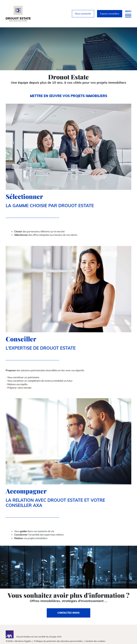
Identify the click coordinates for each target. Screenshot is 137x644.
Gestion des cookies (95, 641)
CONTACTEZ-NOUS (68, 613)
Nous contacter (83, 14)
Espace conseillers (110, 14)
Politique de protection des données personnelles (58, 641)
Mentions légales (23, 641)
